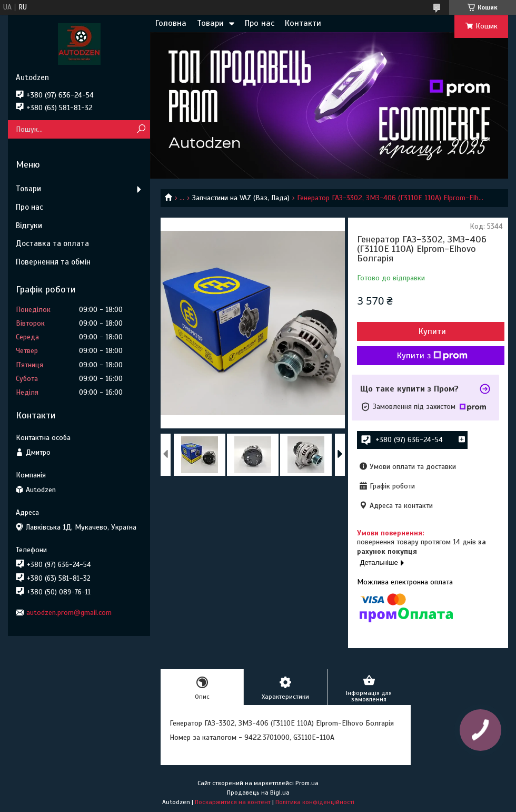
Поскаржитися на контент (233, 802)
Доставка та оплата (52, 243)
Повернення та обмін (53, 262)
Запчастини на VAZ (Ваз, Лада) (241, 198)
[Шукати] (141, 129)
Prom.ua (307, 783)
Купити (432, 331)
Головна (171, 23)
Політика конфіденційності (315, 802)
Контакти (303, 23)
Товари (210, 23)
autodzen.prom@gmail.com (69, 613)
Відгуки (29, 226)
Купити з (432, 356)
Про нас (260, 23)
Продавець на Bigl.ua (258, 793)
